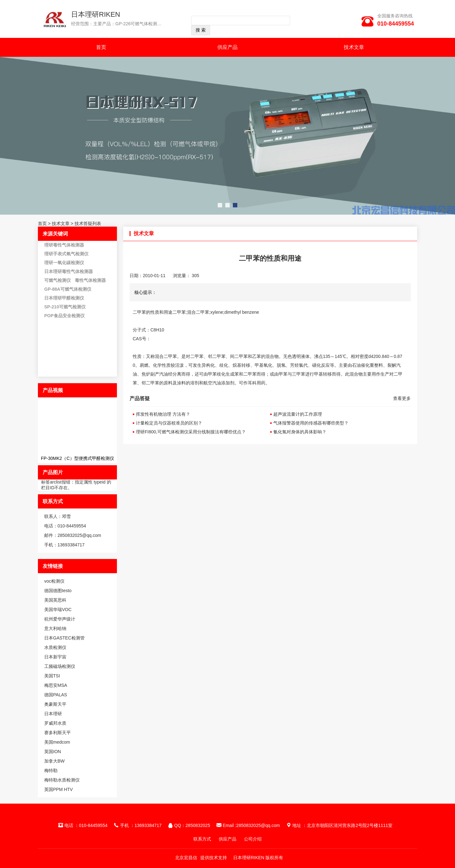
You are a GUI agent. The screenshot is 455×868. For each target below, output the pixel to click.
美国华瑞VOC (58, 609)
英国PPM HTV (58, 789)
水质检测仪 (55, 647)
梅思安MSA (56, 685)
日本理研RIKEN (96, 14)
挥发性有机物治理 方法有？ (163, 414)
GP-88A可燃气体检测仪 (68, 289)
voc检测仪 (54, 581)
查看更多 (402, 398)
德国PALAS (56, 695)
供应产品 (227, 47)
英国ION (53, 752)
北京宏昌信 (186, 858)
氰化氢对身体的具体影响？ (300, 432)
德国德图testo (58, 591)
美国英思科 (55, 600)
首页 (101, 47)
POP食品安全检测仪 (64, 316)
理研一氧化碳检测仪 (64, 263)
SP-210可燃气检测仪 (65, 307)
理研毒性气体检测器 (64, 245)
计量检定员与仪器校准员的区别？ (169, 423)
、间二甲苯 (237, 356)
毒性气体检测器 (90, 280)
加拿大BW (55, 761)
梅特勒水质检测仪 (62, 780)
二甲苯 (170, 356)
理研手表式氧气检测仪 (66, 254)
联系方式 (202, 839)
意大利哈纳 (55, 628)
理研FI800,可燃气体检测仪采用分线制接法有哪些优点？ (191, 432)
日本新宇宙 (55, 657)
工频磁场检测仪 (60, 666)
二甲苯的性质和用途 (153, 312)
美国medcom (57, 742)
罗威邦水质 (55, 723)
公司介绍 (253, 839)
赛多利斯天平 (58, 733)
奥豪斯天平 (55, 704)
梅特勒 (51, 770)
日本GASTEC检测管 (64, 638)
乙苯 (257, 356)
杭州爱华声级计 (60, 619)
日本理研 (53, 714)
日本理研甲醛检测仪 (64, 298)
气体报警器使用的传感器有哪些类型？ (311, 423)
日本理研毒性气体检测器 (69, 271)
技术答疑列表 (88, 223)
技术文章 (354, 47)
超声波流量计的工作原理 (298, 414)
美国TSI (52, 676)
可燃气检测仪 (58, 280)
